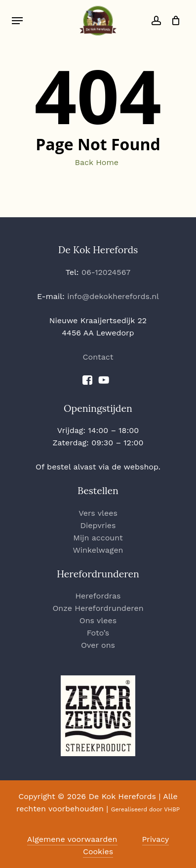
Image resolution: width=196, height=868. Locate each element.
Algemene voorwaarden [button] (72, 839)
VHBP (172, 809)
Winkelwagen (98, 550)
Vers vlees (98, 513)
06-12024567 (106, 272)
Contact (98, 357)
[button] (17, 21)
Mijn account (98, 538)
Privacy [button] (156, 839)
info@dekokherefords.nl (113, 296)
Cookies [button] (98, 851)
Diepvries (98, 525)
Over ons (98, 645)
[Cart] (173, 21)
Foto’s (98, 633)
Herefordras (98, 596)
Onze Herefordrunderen (98, 608)
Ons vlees (98, 620)
